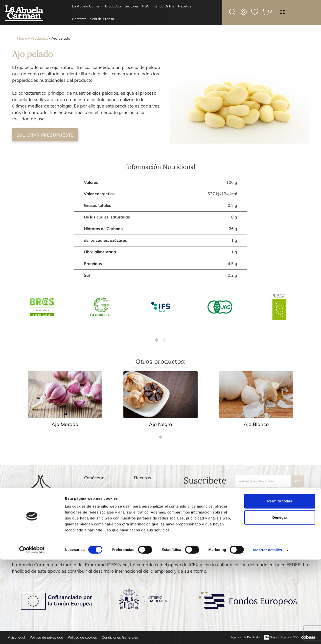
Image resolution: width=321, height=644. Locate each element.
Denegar (280, 602)
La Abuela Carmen (87, 6)
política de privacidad (286, 491)
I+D (88, 490)
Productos (113, 6)
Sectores (132, 6)
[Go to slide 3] (244, 553)
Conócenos (95, 478)
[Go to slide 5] (251, 553)
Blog (139, 501)
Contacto (79, 19)
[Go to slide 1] (237, 552)
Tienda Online (164, 6)
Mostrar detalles (268, 634)
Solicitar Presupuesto (45, 135)
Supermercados (101, 501)
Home (22, 38)
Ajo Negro (160, 424)
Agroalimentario (101, 513)
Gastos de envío (151, 525)
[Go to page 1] (156, 340)
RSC (146, 6)
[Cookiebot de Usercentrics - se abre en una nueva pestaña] (32, 634)
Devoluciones (148, 513)
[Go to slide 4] (247, 553)
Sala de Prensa (102, 19)
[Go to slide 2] (240, 553)
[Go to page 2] (165, 340)
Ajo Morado (65, 424)
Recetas (185, 6)
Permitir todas (280, 585)
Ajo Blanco (256, 424)
